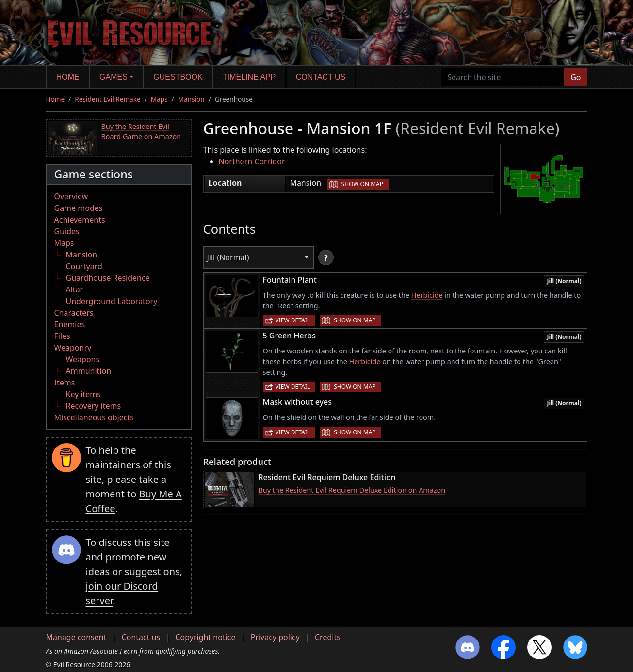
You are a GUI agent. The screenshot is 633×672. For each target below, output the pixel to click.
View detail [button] (293, 320)
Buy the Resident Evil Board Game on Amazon (141, 132)
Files (62, 336)
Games (114, 77)
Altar (75, 289)
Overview (71, 196)
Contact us (321, 77)
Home (68, 77)
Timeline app (249, 77)
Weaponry (73, 348)
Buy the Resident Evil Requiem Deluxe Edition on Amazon (352, 490)
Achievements (80, 220)
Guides (67, 231)
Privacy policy (275, 637)
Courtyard (84, 266)
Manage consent (76, 637)
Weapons (83, 359)
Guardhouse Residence (108, 278)
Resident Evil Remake (107, 99)
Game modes (79, 208)
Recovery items (94, 406)
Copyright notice (205, 637)
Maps (159, 99)
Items (65, 383)
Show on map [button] (362, 184)
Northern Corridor (252, 161)
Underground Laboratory (112, 301)
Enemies (70, 324)
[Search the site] (503, 77)
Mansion (191, 99)
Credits (328, 637)
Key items (83, 394)
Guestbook (178, 77)
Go (576, 77)
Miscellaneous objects (94, 417)
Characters (74, 313)
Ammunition (89, 371)
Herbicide (427, 295)
